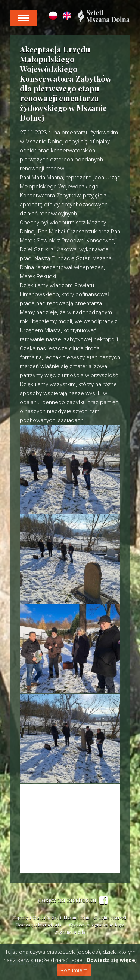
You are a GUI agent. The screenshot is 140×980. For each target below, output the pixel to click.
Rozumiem (74, 970)
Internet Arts (50, 925)
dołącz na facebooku (73, 900)
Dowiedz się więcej (112, 960)
